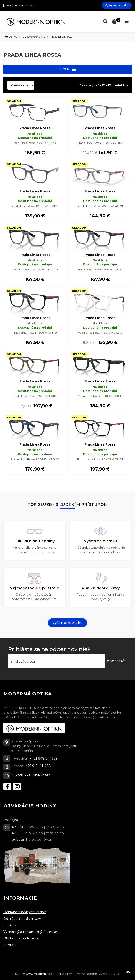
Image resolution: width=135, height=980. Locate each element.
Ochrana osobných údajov (25, 912)
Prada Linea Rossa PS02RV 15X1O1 (35, 396)
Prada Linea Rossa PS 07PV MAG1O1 (35, 459)
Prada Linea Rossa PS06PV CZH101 (35, 269)
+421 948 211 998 (44, 759)
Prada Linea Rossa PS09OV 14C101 (100, 206)
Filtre (68, 69)
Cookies (10, 925)
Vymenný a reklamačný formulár (30, 932)
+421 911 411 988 (37, 766)
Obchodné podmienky (22, 938)
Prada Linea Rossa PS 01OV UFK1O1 (35, 206)
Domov (11, 37)
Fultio (116, 974)
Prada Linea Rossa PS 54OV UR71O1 (35, 143)
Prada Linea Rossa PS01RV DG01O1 (100, 396)
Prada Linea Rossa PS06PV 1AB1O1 (35, 333)
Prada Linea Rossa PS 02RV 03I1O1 (100, 459)
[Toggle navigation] (127, 22)
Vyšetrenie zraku (117, 5)
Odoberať (116, 661)
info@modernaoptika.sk (31, 774)
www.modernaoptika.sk (43, 974)
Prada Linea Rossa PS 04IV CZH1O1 (100, 143)
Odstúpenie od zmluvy (22, 919)
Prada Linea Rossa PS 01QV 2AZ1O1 (100, 333)
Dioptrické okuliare (34, 37)
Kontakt (10, 945)
